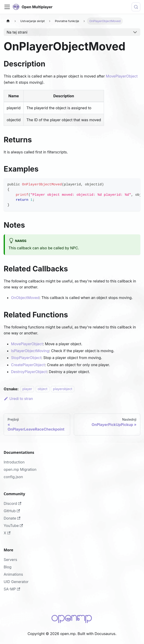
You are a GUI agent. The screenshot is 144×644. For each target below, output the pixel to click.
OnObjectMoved (25, 298)
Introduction (14, 462)
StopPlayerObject (26, 358)
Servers (10, 560)
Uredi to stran (18, 399)
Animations (13, 574)
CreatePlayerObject (28, 365)
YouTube (13, 526)
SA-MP (12, 589)
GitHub (12, 511)
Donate (12, 518)
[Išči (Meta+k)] (136, 7)
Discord (12, 503)
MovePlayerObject (122, 76)
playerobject (63, 389)
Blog (8, 567)
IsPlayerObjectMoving (30, 351)
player (27, 389)
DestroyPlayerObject (29, 372)
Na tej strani (17, 32)
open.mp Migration (20, 469)
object (43, 389)
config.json (13, 477)
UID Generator (16, 582)
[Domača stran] (8, 21)
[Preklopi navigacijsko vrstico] (7, 7)
